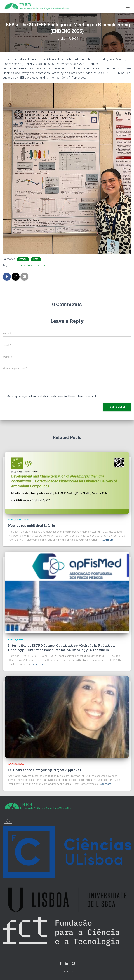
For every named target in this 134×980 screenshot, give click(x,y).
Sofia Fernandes (36, 265)
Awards (13, 764)
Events (23, 259)
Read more (107, 540)
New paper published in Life (31, 525)
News (36, 259)
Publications (23, 520)
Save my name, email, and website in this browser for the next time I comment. (52, 396)
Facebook (60, 964)
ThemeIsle (67, 972)
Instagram (73, 964)
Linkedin (67, 964)
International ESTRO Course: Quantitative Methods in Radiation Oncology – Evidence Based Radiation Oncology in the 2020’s (61, 648)
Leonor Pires (18, 265)
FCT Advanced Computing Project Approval (44, 770)
